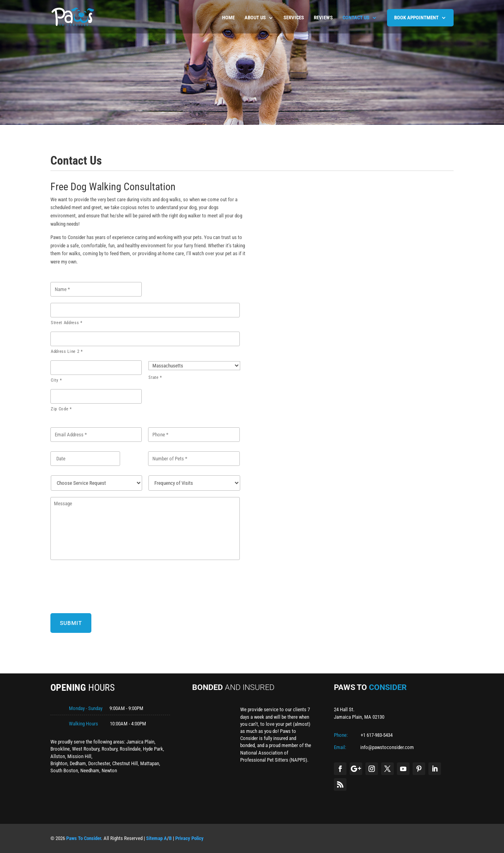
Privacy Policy (189, 838)
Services (294, 18)
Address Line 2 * (67, 351)
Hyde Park (153, 749)
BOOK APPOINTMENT (416, 18)
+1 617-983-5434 (377, 735)
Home (228, 18)
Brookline (60, 749)
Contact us (356, 18)
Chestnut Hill (125, 763)
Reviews (323, 18)
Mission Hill (79, 756)
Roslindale (130, 749)
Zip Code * (61, 409)
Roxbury (109, 749)
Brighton (59, 763)
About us (255, 18)
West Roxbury (86, 749)
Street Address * (67, 323)
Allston (58, 756)
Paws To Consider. (84, 838)
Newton (109, 770)
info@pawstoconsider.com (387, 747)
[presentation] (110, 585)
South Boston (64, 770)
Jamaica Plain (140, 742)
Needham (90, 770)
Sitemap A (157, 838)
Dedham (78, 763)
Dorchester (99, 763)
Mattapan (150, 763)
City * (57, 380)
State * (155, 377)
